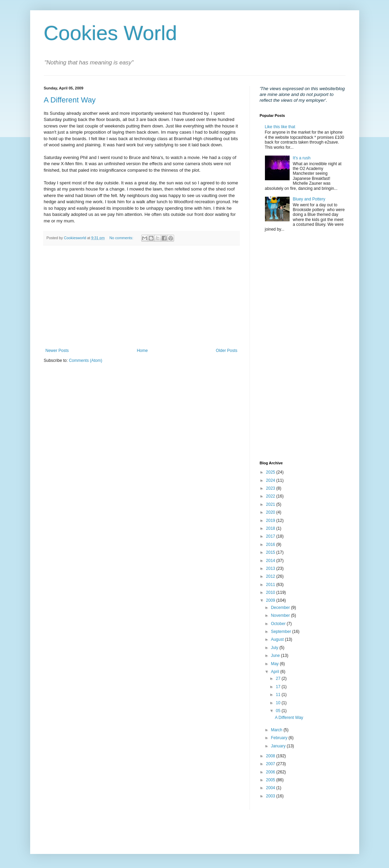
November (281, 615)
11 (279, 695)
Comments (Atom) (86, 360)
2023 (271, 488)
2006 (271, 772)
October (279, 624)
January (279, 746)
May (275, 664)
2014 (271, 561)
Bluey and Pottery (309, 199)
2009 (271, 600)
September (281, 632)
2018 (271, 528)
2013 (271, 569)
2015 (271, 552)
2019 (271, 521)
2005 (271, 780)
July (275, 648)
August (278, 639)
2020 (271, 512)
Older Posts (227, 351)
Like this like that (280, 127)
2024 (271, 480)
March (277, 730)
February (279, 738)
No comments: (122, 238)
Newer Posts (57, 351)
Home (142, 351)
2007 (271, 764)
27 (279, 678)
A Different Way (70, 100)
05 (279, 711)
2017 (271, 536)
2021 (271, 504)
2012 (271, 576)
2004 (271, 788)
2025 (271, 472)
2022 (271, 496)
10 (279, 703)
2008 (271, 756)
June (276, 656)
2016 (271, 545)
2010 (271, 592)
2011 (271, 585)
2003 (271, 796)
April (275, 672)
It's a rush (302, 158)
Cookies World (111, 33)
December (281, 608)
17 (279, 687)
